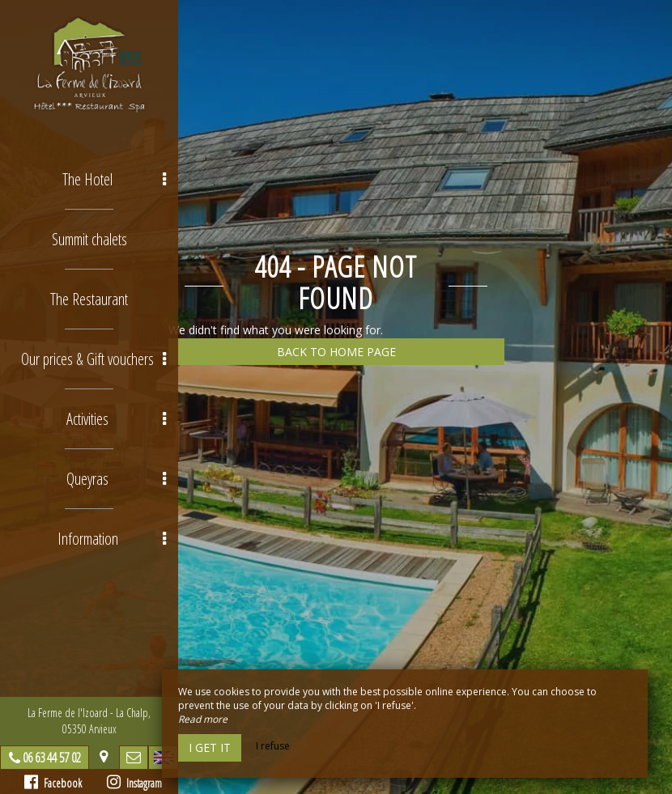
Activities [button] (116, 419)
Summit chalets (89, 239)
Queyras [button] (116, 479)
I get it (210, 747)
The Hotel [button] (114, 179)
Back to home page (336, 352)
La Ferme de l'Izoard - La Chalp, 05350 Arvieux (89, 721)
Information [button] (112, 539)
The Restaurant (89, 299)
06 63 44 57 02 (52, 758)
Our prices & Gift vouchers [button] (94, 359)
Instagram (134, 782)
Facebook (53, 782)
